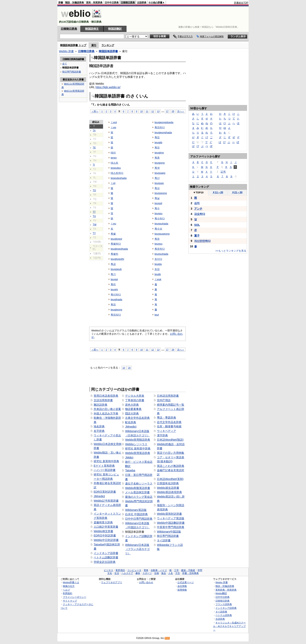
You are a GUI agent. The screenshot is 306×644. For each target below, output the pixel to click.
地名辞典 (99, 426)
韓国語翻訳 (115, 29)
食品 (164, 573)
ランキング (108, 45)
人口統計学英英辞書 (106, 527)
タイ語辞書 (164, 540)
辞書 (61, 3)
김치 (197, 203)
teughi (114, 289)
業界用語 (120, 570)
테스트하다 (117, 173)
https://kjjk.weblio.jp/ (108, 87)
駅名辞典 (131, 422)
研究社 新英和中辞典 (106, 461)
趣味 (138, 573)
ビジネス (109, 570)
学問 (200, 570)
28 (173, 111)
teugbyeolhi (117, 259)
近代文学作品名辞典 (169, 422)
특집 (157, 137)
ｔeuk (158, 279)
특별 (113, 234)
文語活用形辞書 (103, 400)
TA (94, 131)
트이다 (158, 259)
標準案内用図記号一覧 (171, 405)
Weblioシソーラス (136, 444)
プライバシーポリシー (75, 597)
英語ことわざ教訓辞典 (171, 466)
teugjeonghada (163, 132)
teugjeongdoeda (164, 122)
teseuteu (116, 168)
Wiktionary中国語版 (169, 532)
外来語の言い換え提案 (107, 409)
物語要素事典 (133, 409)
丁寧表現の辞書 (135, 400)
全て (65, 64)
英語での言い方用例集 (171, 453)
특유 (157, 239)
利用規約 (68, 593)
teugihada (116, 299)
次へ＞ (181, 111)
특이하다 (116, 295)
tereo (114, 158)
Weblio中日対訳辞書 (106, 540)
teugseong (161, 193)
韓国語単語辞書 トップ (73, 45)
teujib (158, 274)
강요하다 (200, 214)
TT (94, 212)
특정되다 (116, 315)
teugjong (160, 163)
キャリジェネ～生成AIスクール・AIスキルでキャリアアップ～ (229, 626)
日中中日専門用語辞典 (139, 519)
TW (95, 225)
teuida (158, 264)
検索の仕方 (69, 586)
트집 (157, 269)
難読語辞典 (101, 405)
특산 (157, 178)
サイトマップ (70, 601)
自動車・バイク (159, 570)
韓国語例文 (92, 29)
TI (94, 165)
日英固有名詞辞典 (168, 483)
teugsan (159, 183)
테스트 (114, 163)
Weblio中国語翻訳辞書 (171, 523)
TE (94, 148)
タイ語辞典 (221, 612)
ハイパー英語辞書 (105, 470)
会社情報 (182, 586)
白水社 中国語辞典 (136, 514)
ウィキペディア (166, 431)
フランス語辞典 (224, 604)
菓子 (197, 236)
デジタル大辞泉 (135, 396)
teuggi (114, 279)
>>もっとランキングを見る (231, 251)
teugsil (158, 203)
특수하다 (160, 218)
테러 (113, 153)
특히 (113, 284)
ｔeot (114, 122)
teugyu (158, 244)
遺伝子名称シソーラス (139, 483)
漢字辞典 (162, 435)
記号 (223, 172)
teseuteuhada (119, 178)
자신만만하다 (202, 241)
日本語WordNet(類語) (170, 440)
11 (147, 111)
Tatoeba (130, 470)
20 (129, 368)
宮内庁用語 (164, 400)
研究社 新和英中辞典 (138, 448)
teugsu (158, 213)
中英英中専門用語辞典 (171, 527)
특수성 (158, 229)
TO (94, 190)
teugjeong (116, 310)
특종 (157, 158)
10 (141, 111)
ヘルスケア (127, 573)
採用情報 (182, 590)
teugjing (159, 153)
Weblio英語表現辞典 (169, 492)
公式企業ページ (186, 582)
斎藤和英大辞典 (103, 522)
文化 (110, 573)
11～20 (218, 192)
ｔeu (113, 224)
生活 (117, 573)
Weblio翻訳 (221, 593)
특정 (113, 305)
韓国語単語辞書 (108, 51)
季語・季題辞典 (166, 418)
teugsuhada (161, 224)
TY (94, 233)
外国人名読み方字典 (106, 413)
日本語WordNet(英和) (170, 479)
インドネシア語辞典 (226, 608)
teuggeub (116, 269)
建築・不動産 (188, 570)
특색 (157, 168)
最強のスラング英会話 (139, 497)
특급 (113, 264)
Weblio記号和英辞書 (106, 501)
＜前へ (95, 111)
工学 (176, 570)
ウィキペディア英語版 (171, 518)
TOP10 (198, 192)
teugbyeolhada (119, 249)
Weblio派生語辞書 (168, 488)
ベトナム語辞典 (224, 615)
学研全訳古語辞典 (105, 562)
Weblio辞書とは (71, 582)
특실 (157, 198)
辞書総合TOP (241, 3)
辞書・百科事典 (190, 573)
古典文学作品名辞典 (137, 418)
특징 (157, 148)
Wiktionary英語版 (136, 510)
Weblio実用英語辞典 (138, 453)
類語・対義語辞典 (75, 3)
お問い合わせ (146, 582)
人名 (171, 573)
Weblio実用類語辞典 (138, 440)
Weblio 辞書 (66, 51)
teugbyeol (116, 239)
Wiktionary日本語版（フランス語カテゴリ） (137, 549)
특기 (113, 274)
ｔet (113, 183)
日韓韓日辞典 (128, 3)
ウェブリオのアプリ (112, 582)
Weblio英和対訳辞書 (169, 514)
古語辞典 (142, 3)
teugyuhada (161, 254)
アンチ (198, 209)
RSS (167, 638)
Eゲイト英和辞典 (104, 466)
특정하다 (160, 127)
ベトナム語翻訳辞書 (106, 557)
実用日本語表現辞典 (106, 396)
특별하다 (116, 244)
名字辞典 (99, 431)
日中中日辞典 (112, 3)
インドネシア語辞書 (106, 553)
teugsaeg (160, 173)
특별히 (114, 254)
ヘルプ (66, 590)
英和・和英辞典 (94, 3)
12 (153, 111)
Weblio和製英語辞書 (138, 488)
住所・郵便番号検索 (169, 426)
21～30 (237, 192)
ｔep (113, 127)
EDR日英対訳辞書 (105, 492)
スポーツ (147, 573)
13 (158, 111)
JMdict (129, 457)
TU (94, 216)
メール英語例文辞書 (137, 492)
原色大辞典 (132, 405)
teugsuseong (162, 234)
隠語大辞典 (132, 413)
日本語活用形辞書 (168, 396)
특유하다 (160, 249)
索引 (94, 45)
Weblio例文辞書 (103, 531)
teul (157, 315)
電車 (146, 570)
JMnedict (99, 496)
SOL (197, 225)
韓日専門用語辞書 (168, 536)
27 (167, 111)
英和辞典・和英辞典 (226, 590)
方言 (178, 573)
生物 (157, 573)
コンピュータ (134, 570)
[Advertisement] (177, 16)
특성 (157, 188)
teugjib (158, 142)
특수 (157, 208)
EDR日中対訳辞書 (105, 535)
